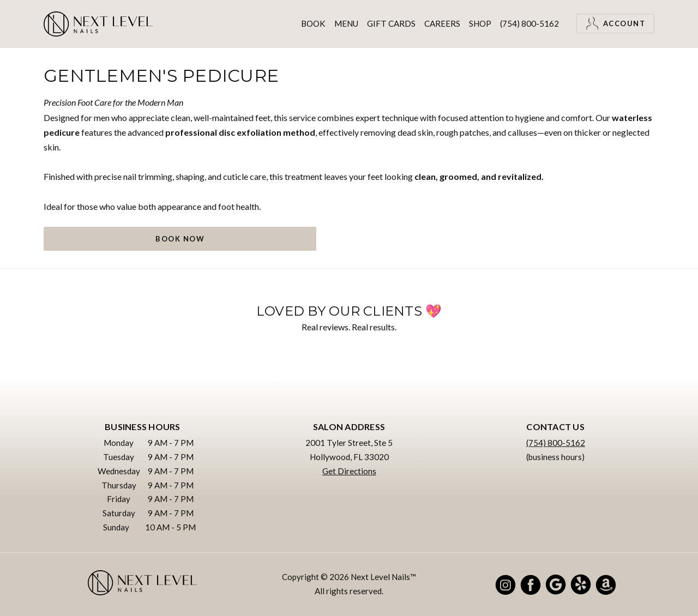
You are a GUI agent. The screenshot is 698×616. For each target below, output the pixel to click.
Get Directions (349, 471)
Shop (480, 23)
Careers (442, 23)
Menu (346, 23)
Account (616, 23)
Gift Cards (391, 23)
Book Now (180, 239)
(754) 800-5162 (529, 23)
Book (313, 23)
